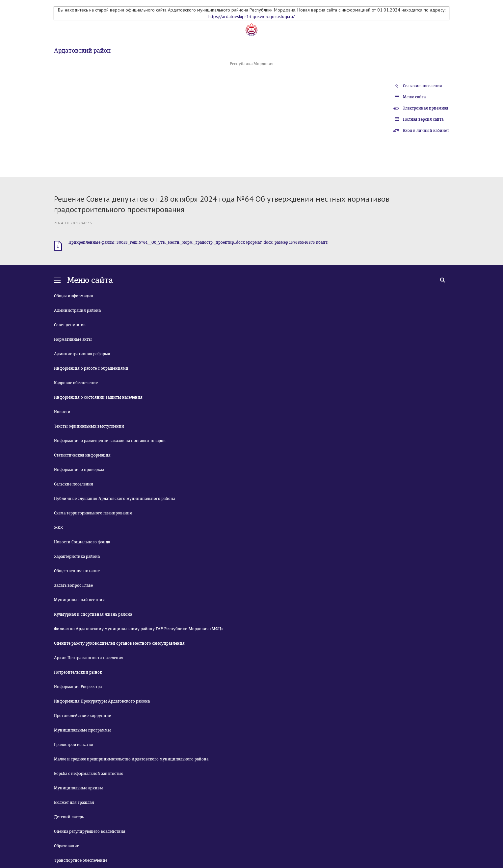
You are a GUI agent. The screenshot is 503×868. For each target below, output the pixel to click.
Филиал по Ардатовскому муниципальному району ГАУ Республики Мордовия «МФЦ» (139, 629)
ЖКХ (58, 528)
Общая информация (74, 296)
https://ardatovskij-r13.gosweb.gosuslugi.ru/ (251, 16)
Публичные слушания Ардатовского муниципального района (115, 499)
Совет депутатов (70, 325)
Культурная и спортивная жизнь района (93, 614)
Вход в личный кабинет (426, 131)
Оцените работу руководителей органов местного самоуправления (119, 643)
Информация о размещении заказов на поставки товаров (110, 441)
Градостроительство (74, 745)
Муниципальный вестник (79, 600)
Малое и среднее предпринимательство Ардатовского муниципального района (131, 759)
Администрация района (77, 310)
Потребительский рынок (78, 672)
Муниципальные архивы (79, 788)
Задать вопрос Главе (73, 585)
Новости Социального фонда (82, 542)
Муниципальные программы (82, 730)
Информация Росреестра (78, 687)
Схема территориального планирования (93, 513)
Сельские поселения (423, 86)
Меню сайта (414, 97)
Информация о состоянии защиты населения (98, 397)
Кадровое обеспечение (76, 383)
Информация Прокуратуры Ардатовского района (102, 701)
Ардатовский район (82, 51)
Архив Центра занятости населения (89, 658)
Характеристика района (77, 557)
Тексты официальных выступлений (89, 426)
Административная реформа (82, 354)
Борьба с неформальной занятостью (89, 774)
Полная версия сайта (423, 119)
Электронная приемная (426, 108)
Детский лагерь (69, 817)
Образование (66, 846)
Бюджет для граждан (74, 803)
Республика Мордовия (252, 64)
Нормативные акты (73, 339)
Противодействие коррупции (83, 716)
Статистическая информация (82, 455)
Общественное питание (77, 571)
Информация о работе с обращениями (91, 368)
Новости (62, 412)
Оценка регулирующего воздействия (90, 831)
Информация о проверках (79, 470)
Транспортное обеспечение (81, 860)
